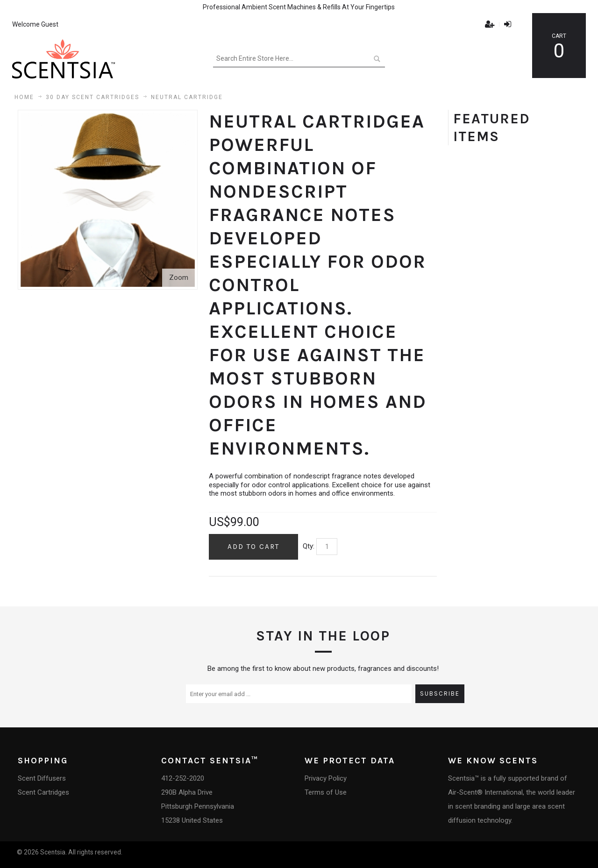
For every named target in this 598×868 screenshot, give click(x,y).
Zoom (179, 277)
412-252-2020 (183, 778)
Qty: (309, 546)
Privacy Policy (326, 778)
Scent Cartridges (43, 792)
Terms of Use (326, 792)
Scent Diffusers (42, 778)
